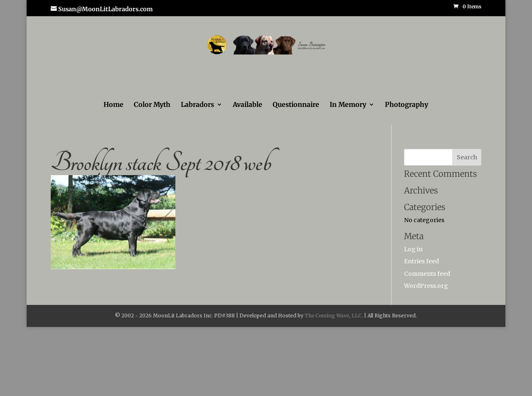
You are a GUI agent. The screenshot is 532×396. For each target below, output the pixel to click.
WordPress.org (426, 286)
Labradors (197, 105)
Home (113, 105)
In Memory (348, 105)
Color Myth (152, 105)
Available (248, 105)
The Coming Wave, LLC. (334, 316)
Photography (406, 105)
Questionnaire (296, 105)
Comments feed (427, 274)
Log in (413, 249)
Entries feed (421, 261)
